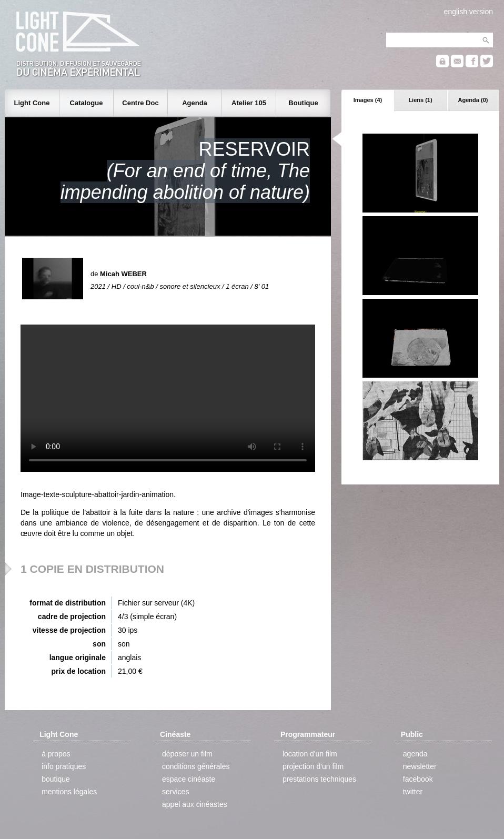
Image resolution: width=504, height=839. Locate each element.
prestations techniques (319, 779)
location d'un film (310, 754)
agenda (415, 754)
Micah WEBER (123, 274)
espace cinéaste (189, 779)
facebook (418, 779)
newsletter (420, 766)
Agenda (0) (473, 100)
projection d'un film (313, 766)
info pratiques (64, 766)
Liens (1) (420, 100)
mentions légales (69, 792)
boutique (56, 779)
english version (468, 12)
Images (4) (368, 100)
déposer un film (187, 754)
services (175, 792)
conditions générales (196, 766)
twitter (413, 792)
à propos (56, 754)
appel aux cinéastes (195, 804)
